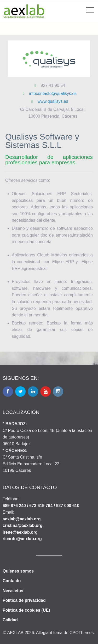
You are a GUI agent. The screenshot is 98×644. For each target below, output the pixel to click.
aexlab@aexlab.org (22, 519)
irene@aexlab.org (20, 532)
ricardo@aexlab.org (22, 539)
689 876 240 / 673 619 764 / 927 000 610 (41, 506)
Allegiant (44, 633)
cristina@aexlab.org (23, 525)
